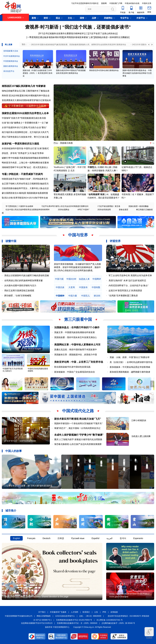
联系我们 (86, 612)
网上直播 (9, 45)
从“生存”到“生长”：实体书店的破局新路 (20, 441)
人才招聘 (74, 612)
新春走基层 (124, 210)
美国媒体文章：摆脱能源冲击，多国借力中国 (76, 355)
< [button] (149, 45)
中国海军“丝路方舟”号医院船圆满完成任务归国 (24, 118)
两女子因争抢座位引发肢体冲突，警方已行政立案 (25, 137)
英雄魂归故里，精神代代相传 (16, 269)
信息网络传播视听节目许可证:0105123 (37, 623)
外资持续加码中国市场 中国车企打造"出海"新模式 (25, 148)
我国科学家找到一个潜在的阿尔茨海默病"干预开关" (78, 423)
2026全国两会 (64, 210)
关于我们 (42, 612)
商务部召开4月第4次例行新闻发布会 (104, 70)
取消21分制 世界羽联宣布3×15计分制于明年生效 (25, 198)
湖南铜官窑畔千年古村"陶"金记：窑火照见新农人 (25, 167)
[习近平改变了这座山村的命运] (103, 33)
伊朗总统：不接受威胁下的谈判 (26, 174)
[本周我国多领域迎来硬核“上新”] (79, 37)
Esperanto (138, 538)
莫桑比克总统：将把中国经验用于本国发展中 (76, 350)
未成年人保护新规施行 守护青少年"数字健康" (79, 435)
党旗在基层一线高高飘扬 (138, 206)
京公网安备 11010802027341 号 (110, 620)
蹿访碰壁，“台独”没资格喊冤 (18, 296)
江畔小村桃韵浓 (139, 420)
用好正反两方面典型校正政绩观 (19, 291)
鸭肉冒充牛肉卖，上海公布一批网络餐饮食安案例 (25, 163)
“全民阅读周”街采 (96, 194)
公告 (96, 612)
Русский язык (78, 538)
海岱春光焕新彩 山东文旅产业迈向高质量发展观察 (78, 444)
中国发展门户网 (116, 3)
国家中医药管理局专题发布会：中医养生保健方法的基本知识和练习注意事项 (137, 73)
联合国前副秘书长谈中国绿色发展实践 (72, 367)
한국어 (123, 538)
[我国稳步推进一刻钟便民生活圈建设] (112, 37)
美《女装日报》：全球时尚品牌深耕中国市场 (131, 362)
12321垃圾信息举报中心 (65, 616)
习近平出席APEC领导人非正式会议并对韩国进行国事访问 (65, 206)
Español (95, 538)
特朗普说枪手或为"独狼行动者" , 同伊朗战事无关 (25, 179)
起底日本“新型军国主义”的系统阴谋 (125, 291)
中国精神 (60, 296)
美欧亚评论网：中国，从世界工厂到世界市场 (79, 362)
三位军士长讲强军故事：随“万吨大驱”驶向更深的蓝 (28, 486)
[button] (152, 111)
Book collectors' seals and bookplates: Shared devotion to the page (37, 597)
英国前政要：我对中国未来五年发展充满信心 (76, 337)
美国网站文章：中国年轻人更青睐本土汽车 (77, 345)
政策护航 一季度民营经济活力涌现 (20, 144)
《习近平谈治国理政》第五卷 (108, 206)
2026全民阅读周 (104, 210)
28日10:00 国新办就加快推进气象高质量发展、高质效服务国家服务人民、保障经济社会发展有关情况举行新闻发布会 (79, 45)
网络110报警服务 (44, 616)
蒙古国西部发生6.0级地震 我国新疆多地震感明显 (25, 193)
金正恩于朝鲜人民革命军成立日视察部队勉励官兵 (25, 184)
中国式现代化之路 (78, 411)
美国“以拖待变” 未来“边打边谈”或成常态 (127, 280)
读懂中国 (11, 241)
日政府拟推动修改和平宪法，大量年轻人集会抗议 (25, 188)
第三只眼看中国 (78, 319)
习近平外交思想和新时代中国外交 (85, 3)
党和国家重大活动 (11, 51)
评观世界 (115, 241)
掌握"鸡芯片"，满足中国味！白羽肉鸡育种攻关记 (77, 428)
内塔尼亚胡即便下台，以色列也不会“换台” (129, 285)
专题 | (5, 174)
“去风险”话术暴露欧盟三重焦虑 (123, 296)
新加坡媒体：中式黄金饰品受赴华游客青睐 (130, 367)
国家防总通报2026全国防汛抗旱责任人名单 (25, 113)
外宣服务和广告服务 (58, 612)
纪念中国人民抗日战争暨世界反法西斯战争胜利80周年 (28, 210)
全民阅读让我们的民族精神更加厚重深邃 (23, 280)
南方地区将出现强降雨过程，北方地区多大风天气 (25, 132)
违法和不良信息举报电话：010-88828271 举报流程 (129, 616)
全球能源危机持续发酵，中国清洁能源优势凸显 (129, 350)
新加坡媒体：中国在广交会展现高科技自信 (74, 372)
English (16, 538)
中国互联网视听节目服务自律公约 (19, 616)
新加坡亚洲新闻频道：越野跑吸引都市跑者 (130, 372)
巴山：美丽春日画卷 (63, 143)
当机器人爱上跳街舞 (141, 436)
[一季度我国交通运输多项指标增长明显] (45, 37)
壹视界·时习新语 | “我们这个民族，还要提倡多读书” (78, 27)
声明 (104, 612)
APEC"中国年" (83, 210)
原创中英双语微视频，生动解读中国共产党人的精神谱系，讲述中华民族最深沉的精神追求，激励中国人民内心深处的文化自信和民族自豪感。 (77, 267)
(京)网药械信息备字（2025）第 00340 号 (118, 623)
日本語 (61, 538)
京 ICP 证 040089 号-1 (43, 620)
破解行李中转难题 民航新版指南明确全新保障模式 (26, 158)
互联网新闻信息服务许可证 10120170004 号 (74, 620)
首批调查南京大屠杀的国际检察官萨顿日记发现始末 (26, 100)
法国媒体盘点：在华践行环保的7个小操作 (77, 327)
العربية (109, 538)
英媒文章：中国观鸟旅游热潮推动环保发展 (74, 332)
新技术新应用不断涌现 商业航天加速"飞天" (78, 419)
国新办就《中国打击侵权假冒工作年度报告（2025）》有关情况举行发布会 (38, 73)
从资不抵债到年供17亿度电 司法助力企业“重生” (24, 127)
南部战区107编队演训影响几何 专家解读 (24, 86)
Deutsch (46, 538)
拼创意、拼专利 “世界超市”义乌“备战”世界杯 (23, 153)
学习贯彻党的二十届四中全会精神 (19, 206)
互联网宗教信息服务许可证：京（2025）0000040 (77, 623)
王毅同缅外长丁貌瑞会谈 (38, 91)
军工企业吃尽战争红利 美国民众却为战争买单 (130, 275)
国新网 (104, 3)
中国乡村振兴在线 (132, 3)
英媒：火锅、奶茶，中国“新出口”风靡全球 (130, 357)
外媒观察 (8, 350)
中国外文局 (147, 3)
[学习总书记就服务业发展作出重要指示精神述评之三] (64, 33)
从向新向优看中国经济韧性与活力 (20, 285)
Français (31, 538)
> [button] (152, 45)
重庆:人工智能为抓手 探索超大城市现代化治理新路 (78, 439)
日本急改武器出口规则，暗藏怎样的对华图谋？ (128, 269)
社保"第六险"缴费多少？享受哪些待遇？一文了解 (25, 123)
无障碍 (149, 633)
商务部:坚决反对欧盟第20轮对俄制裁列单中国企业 (26, 96)
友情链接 (114, 612)
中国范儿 (92, 167)
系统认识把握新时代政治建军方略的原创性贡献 (27, 275)
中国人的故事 (14, 451)
